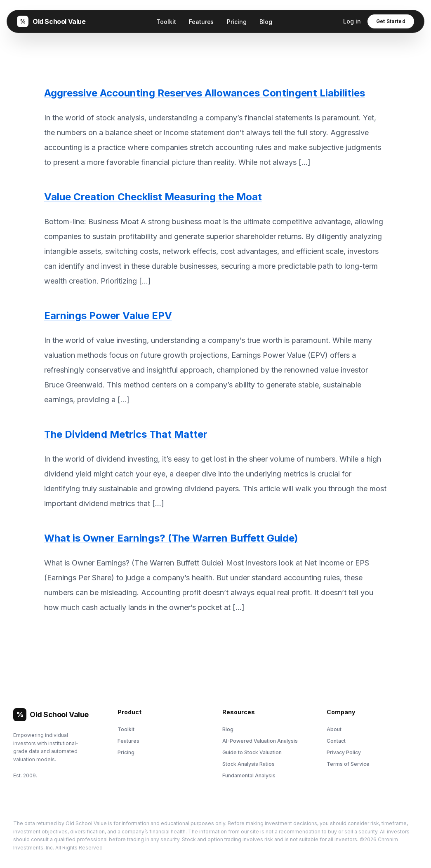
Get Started (391, 21)
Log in (352, 21)
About (334, 729)
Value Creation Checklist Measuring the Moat (153, 197)
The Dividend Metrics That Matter (126, 434)
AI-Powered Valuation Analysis (260, 741)
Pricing (237, 22)
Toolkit (166, 22)
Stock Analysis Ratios (248, 764)
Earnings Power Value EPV (108, 316)
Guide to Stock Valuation (252, 752)
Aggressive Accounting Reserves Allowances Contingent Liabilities (205, 93)
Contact (336, 741)
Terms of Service (348, 764)
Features (201, 22)
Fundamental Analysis (249, 775)
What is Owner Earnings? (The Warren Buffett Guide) (171, 538)
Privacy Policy (344, 752)
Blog (266, 22)
